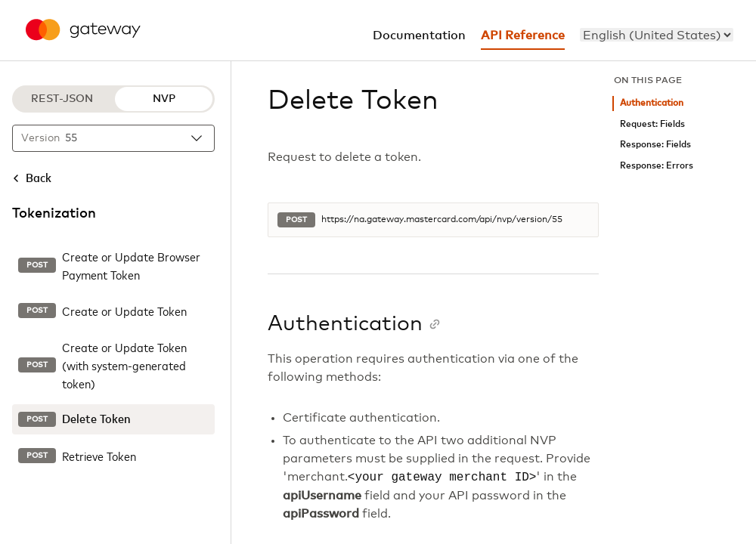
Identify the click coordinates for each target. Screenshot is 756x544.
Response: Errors (657, 166)
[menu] (657, 35)
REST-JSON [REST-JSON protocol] (62, 99)
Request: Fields (652, 124)
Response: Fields (655, 145)
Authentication (652, 103)
